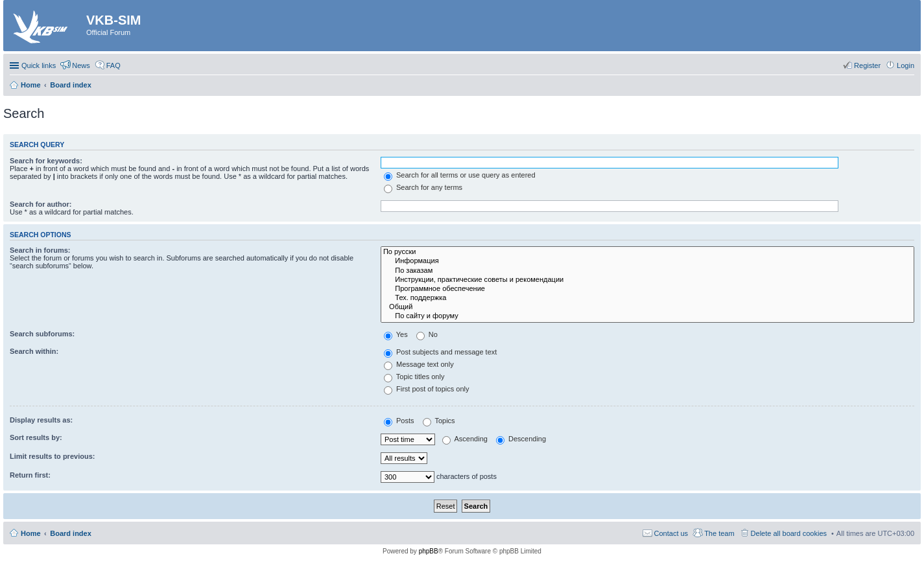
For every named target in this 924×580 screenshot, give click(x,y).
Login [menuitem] (906, 65)
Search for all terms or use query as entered (460, 175)
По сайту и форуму (647, 316)
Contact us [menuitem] (671, 533)
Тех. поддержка (647, 298)
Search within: (34, 351)
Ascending (465, 439)
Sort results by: (36, 437)
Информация (647, 261)
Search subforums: (42, 334)
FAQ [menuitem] (113, 65)
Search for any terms (423, 187)
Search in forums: (40, 250)
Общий (647, 307)
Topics (439, 421)
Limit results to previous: (52, 456)
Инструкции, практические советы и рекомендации (647, 280)
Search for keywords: (46, 161)
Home (31, 533)
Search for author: (41, 204)
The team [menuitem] (719, 533)
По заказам (647, 271)
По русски (647, 252)
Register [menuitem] (867, 65)
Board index (71, 533)
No (427, 334)
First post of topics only (427, 389)
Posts (399, 421)
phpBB (429, 551)
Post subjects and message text (440, 352)
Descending (521, 439)
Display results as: (41, 420)
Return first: (30, 475)
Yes (396, 334)
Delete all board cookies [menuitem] (789, 533)
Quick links (39, 65)
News (81, 65)
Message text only (419, 364)
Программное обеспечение (647, 289)
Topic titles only (414, 377)
